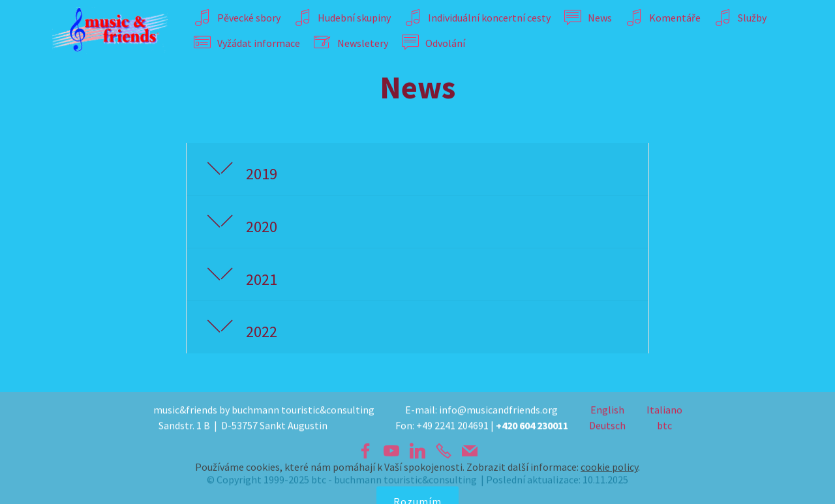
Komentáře (663, 18)
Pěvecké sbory (237, 18)
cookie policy (609, 490)
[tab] (417, 170)
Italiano (664, 411)
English (607, 411)
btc (664, 426)
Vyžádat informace (247, 43)
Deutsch (607, 426)
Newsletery (351, 43)
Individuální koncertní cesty (478, 18)
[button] (417, 170)
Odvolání (433, 43)
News (588, 18)
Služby (740, 18)
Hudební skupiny (342, 18)
